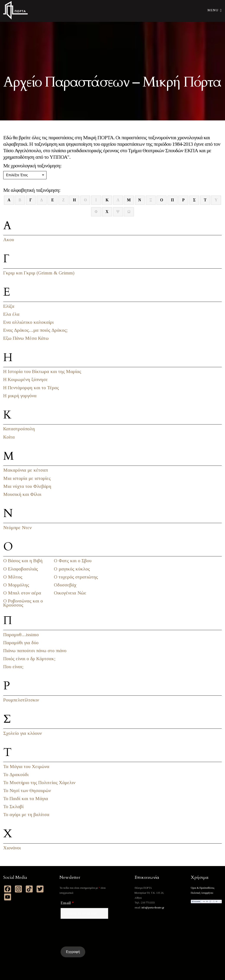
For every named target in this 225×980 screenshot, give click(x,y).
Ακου (9, 239)
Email (67, 903)
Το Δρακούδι (16, 774)
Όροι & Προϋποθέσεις (203, 888)
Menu (215, 10)
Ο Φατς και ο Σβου (73, 561)
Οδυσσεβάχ (65, 585)
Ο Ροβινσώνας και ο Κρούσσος (23, 603)
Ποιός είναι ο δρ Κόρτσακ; (29, 659)
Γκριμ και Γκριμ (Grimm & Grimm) (39, 273)
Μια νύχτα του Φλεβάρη (27, 486)
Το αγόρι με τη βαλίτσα (26, 814)
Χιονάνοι (12, 848)
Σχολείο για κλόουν (22, 733)
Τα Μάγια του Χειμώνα (26, 766)
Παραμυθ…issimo (21, 635)
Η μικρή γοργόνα (20, 396)
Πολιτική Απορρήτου (202, 893)
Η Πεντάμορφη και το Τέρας (31, 388)
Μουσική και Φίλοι (22, 494)
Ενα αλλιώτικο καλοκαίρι (28, 322)
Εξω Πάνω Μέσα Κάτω (26, 338)
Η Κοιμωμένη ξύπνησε (26, 379)
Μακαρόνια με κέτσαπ (26, 470)
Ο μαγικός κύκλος (72, 569)
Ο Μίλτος (13, 577)
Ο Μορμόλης (16, 585)
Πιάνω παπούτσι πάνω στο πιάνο (35, 651)
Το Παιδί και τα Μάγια (26, 798)
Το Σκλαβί (13, 806)
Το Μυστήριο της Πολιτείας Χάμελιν (39, 782)
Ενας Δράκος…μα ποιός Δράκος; (35, 330)
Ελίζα (9, 306)
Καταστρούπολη (19, 429)
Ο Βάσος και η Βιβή (23, 561)
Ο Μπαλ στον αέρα (22, 593)
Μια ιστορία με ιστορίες (27, 478)
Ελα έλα (11, 314)
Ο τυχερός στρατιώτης (76, 577)
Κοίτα (9, 437)
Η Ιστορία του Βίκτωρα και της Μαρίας (42, 371)
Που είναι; (13, 667)
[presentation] (93, 933)
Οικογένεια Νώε (70, 593)
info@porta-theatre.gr (153, 908)
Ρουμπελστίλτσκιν (21, 700)
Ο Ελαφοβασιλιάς (21, 569)
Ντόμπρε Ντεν (17, 528)
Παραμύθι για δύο (21, 643)
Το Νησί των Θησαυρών (27, 790)
